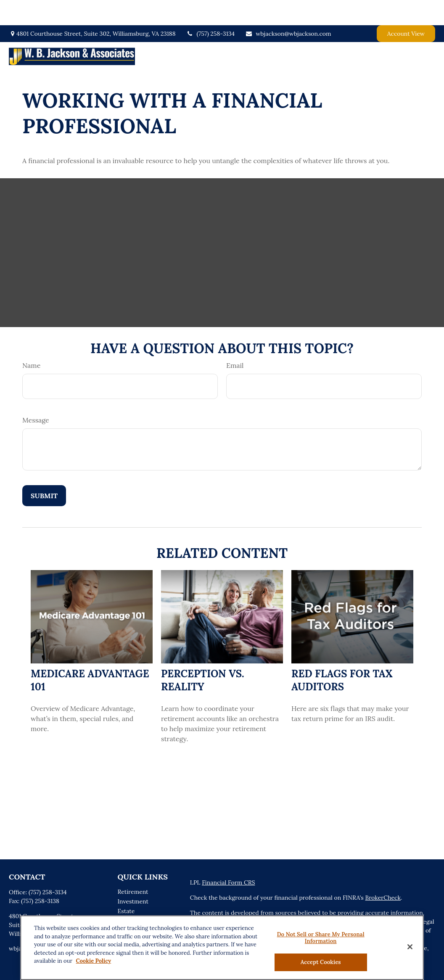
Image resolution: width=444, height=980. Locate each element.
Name (31, 340)
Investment (133, 876)
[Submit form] (44, 470)
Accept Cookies (321, 962)
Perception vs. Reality (203, 655)
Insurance (131, 895)
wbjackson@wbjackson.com (288, 8)
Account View (406, 8)
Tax (123, 905)
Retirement (133, 866)
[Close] (410, 947)
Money (127, 915)
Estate (126, 886)
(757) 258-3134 (211, 8)
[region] (222, 948)
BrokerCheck (383, 872)
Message (36, 395)
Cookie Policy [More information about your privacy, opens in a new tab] (94, 961)
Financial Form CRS (228, 857)
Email (235, 340)
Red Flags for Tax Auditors (342, 655)
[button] (224, 31)
